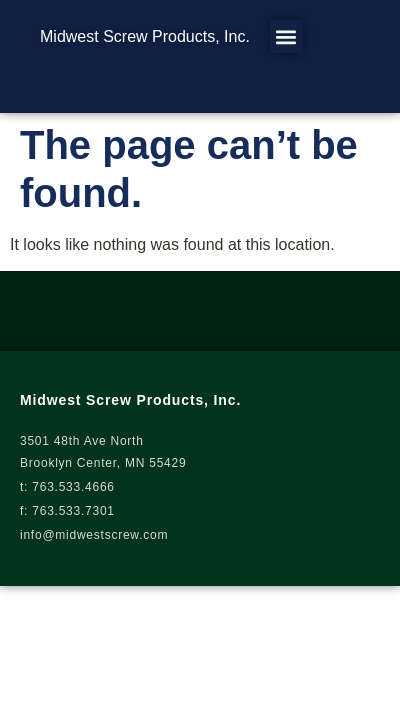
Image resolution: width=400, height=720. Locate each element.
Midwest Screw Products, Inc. (145, 36)
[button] (286, 36)
